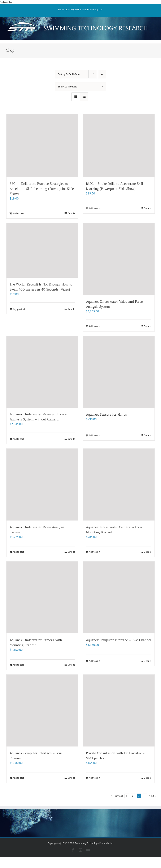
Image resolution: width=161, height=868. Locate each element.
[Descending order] (102, 74)
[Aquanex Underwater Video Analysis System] (42, 485)
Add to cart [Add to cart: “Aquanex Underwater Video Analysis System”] (18, 552)
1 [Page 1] (127, 796)
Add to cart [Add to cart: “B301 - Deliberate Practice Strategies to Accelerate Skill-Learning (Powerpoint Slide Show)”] (18, 213)
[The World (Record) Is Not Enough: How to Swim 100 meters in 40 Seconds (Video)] (42, 250)
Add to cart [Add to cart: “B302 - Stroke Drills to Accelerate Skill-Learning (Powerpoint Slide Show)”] (95, 208)
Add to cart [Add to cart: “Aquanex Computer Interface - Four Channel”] (18, 778)
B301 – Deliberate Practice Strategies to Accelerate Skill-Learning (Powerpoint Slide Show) (42, 189)
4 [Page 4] (145, 796)
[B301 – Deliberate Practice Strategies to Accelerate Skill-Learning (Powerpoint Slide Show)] (42, 145)
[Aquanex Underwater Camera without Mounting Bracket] (119, 485)
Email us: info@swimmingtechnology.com (81, 9)
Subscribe (6, 2)
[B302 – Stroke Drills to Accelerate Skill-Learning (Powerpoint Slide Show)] (119, 145)
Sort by (69, 74)
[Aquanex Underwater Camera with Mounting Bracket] (42, 597)
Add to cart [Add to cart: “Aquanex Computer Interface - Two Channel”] (95, 661)
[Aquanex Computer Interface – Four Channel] (42, 711)
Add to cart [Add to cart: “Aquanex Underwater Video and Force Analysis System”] (95, 326)
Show (67, 87)
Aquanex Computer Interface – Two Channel (119, 640)
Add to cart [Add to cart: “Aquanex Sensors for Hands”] (95, 435)
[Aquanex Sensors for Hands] (119, 372)
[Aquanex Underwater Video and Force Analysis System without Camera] (42, 372)
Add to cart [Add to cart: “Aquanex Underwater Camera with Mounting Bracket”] (18, 665)
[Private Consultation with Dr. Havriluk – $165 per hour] (119, 711)
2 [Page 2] (133, 796)
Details (71, 213)
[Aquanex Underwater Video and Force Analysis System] (119, 259)
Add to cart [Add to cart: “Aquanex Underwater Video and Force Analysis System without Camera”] (18, 439)
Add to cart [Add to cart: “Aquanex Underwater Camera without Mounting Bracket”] (95, 552)
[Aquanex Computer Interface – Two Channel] (119, 597)
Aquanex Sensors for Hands (106, 414)
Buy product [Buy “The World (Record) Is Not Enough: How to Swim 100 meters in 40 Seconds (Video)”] (19, 309)
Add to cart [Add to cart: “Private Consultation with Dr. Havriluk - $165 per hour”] (95, 778)
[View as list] (84, 97)
